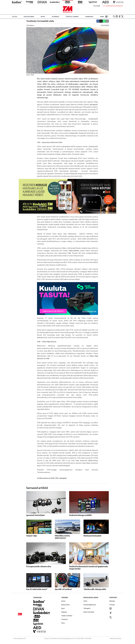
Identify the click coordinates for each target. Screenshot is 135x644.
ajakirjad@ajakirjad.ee (67, 638)
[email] (107, 21)
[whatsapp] (104, 21)
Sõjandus (55, 17)
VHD (53, 478)
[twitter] (101, 21)
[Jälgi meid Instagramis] (117, 17)
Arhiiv (85, 601)
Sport (43, 17)
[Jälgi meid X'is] (122, 17)
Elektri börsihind (89, 612)
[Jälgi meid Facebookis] (120, 17)
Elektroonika (29, 17)
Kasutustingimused (90, 605)
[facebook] (98, 21)
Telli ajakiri (97, 6)
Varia (102, 17)
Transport (89, 17)
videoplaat (63, 478)
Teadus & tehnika (72, 17)
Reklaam (112, 601)
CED (57, 478)
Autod (15, 17)
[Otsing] (114, 17)
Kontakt (112, 605)
